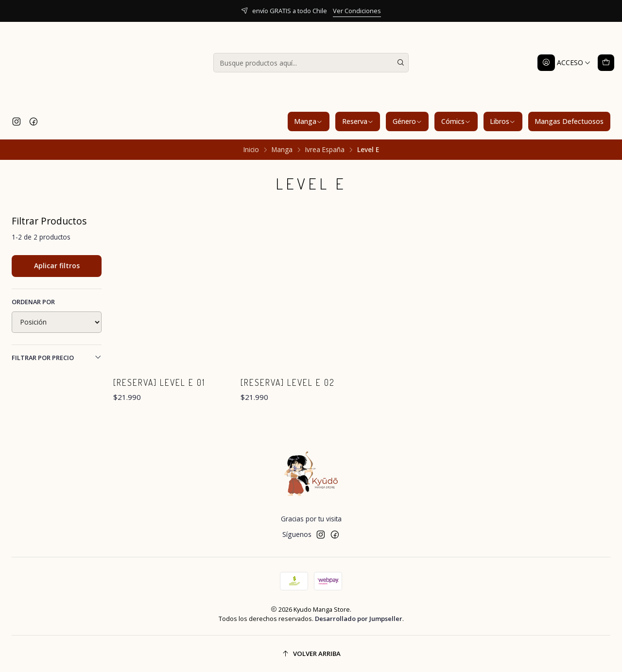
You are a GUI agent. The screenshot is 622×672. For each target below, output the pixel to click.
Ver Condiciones (357, 11)
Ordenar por (33, 302)
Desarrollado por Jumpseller (359, 619)
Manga (308, 121)
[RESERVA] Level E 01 (159, 382)
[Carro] (606, 63)
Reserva (358, 121)
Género (407, 121)
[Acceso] (564, 63)
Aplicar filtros (57, 266)
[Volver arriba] (311, 654)
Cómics (456, 121)
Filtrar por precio (57, 358)
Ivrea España (325, 150)
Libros (503, 121)
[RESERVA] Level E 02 (288, 382)
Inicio (251, 150)
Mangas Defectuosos (569, 121)
